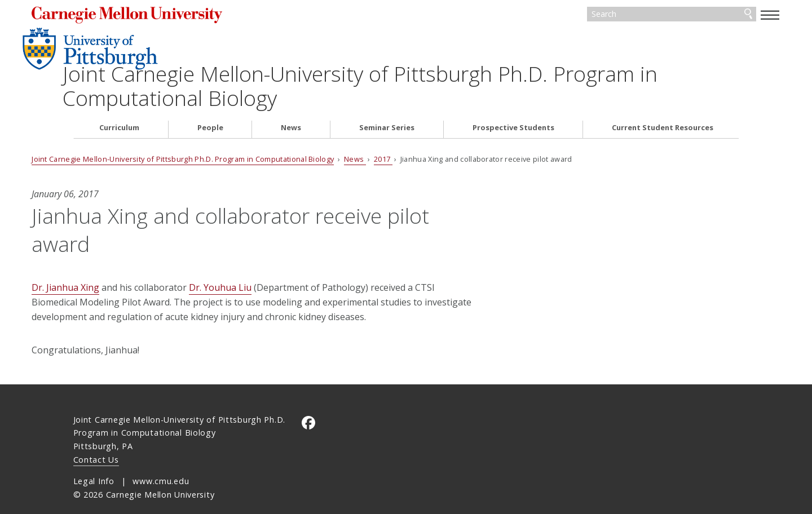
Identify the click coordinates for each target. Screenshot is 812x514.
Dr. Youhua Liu (262, 257)
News (291, 97)
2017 (424, 128)
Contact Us (96, 444)
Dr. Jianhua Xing (107, 257)
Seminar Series (387, 97)
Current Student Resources (663, 97)
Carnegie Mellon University (178, 17)
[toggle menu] (729, 15)
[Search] (631, 16)
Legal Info (94, 465)
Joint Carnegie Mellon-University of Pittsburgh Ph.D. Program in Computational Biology (462, 55)
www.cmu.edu (161, 465)
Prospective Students (513, 97)
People (210, 97)
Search (707, 16)
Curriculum (119, 97)
